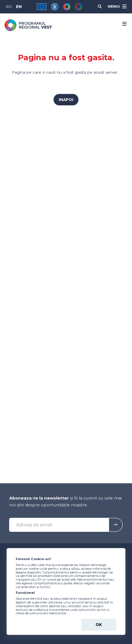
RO (9, 7)
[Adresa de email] (59, 525)
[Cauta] (100, 7)
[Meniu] (116, 7)
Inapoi (66, 100)
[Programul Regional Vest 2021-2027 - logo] (28, 25)
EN (19, 7)
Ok (99, 625)
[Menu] (123, 24)
